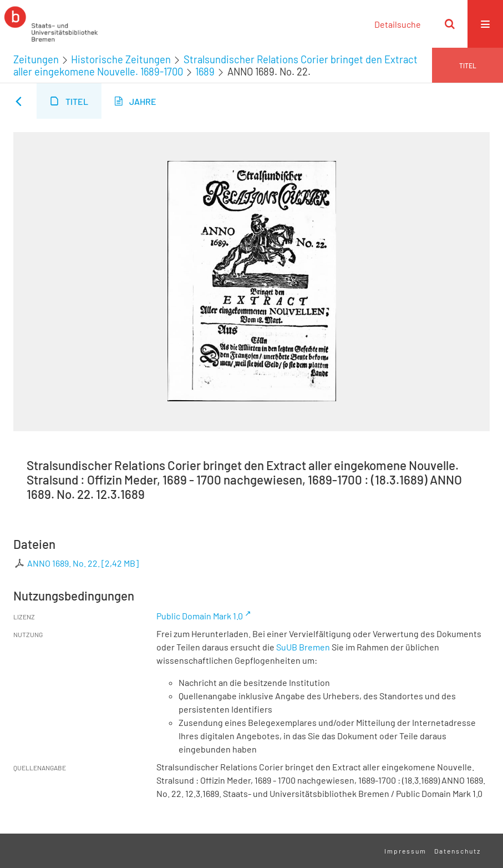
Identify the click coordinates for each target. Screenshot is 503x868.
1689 (205, 72)
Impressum (405, 851)
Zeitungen (36, 59)
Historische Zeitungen (121, 59)
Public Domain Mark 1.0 (200, 616)
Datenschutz (458, 851)
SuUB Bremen (303, 647)
